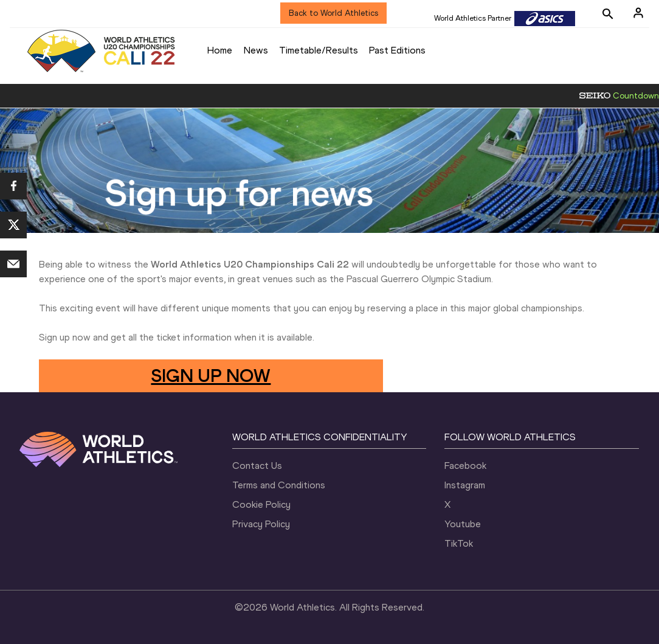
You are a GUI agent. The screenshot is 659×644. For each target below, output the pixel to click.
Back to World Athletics (333, 13)
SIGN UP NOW (211, 376)
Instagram (465, 485)
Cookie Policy (261, 504)
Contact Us (257, 466)
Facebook (465, 466)
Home (220, 50)
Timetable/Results (319, 50)
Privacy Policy (261, 524)
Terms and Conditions (279, 485)
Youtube (463, 524)
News (256, 50)
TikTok (459, 543)
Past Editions (397, 50)
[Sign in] (638, 13)
